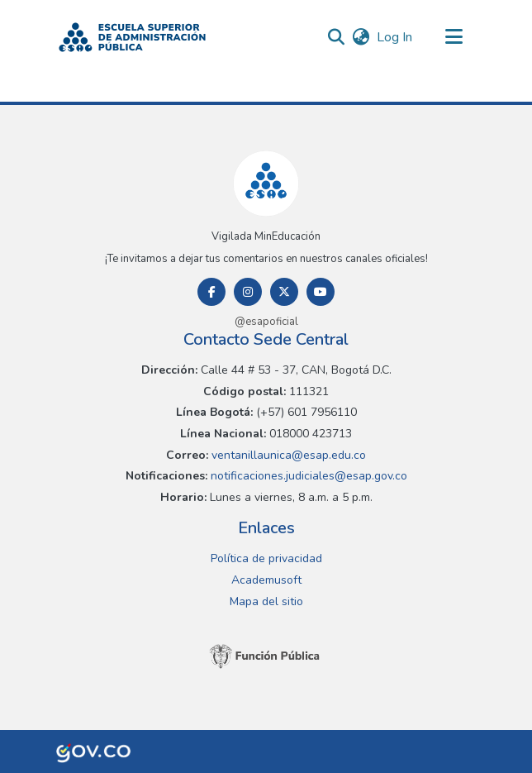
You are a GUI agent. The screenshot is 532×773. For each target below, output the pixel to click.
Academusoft (266, 580)
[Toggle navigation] (454, 37)
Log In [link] (395, 37)
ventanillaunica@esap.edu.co (287, 455)
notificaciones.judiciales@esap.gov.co (307, 476)
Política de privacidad (266, 558)
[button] (132, 37)
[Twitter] (284, 292)
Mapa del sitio (266, 601)
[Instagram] (248, 292)
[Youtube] (321, 292)
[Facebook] (211, 292)
